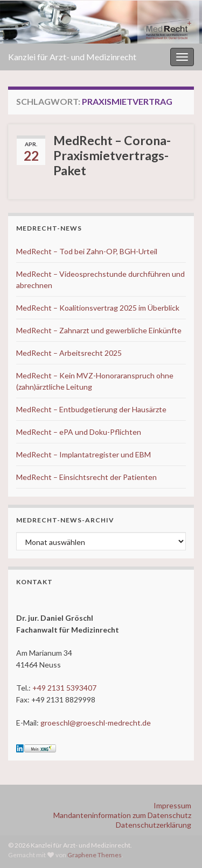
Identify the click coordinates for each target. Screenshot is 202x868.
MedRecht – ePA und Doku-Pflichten (79, 432)
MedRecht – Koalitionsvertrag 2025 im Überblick (98, 308)
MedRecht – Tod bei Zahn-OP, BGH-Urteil (87, 251)
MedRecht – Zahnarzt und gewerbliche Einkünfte (99, 330)
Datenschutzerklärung (154, 825)
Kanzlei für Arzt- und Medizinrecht (72, 57)
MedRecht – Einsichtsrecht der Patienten (86, 477)
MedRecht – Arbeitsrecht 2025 (69, 353)
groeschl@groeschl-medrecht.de (96, 723)
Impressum (172, 805)
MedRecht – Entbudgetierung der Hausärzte (91, 409)
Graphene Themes (95, 855)
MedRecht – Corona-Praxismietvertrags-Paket (112, 155)
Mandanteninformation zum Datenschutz (122, 815)
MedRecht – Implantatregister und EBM (83, 454)
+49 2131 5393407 (64, 688)
